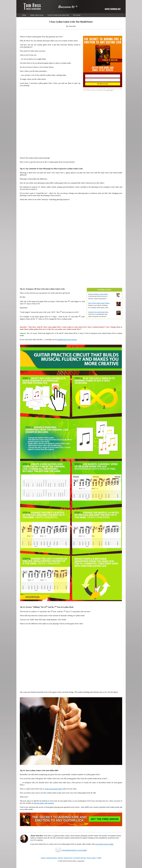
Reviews (83, 858)
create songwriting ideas (53, 789)
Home (24, 15)
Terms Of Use (68, 858)
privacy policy (110, 90)
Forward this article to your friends (74, 850)
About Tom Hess (52, 858)
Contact (43, 858)
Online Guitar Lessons (37, 15)
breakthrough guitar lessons (67, 339)
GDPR (99, 858)
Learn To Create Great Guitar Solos (58, 15)
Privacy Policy (92, 858)
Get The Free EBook (105, 819)
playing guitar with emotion (44, 803)
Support (60, 858)
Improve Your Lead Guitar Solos (98, 312)
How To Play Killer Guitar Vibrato (99, 303)
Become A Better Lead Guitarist (98, 294)
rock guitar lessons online (104, 844)
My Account (77, 15)
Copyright (77, 858)
